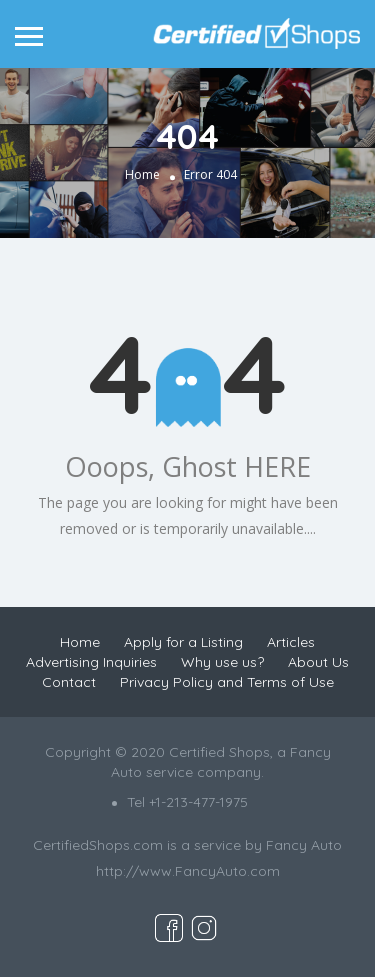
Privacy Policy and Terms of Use (227, 682)
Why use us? (222, 662)
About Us (318, 662)
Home (142, 175)
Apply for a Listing (183, 642)
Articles (291, 642)
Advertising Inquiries (91, 662)
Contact (69, 682)
